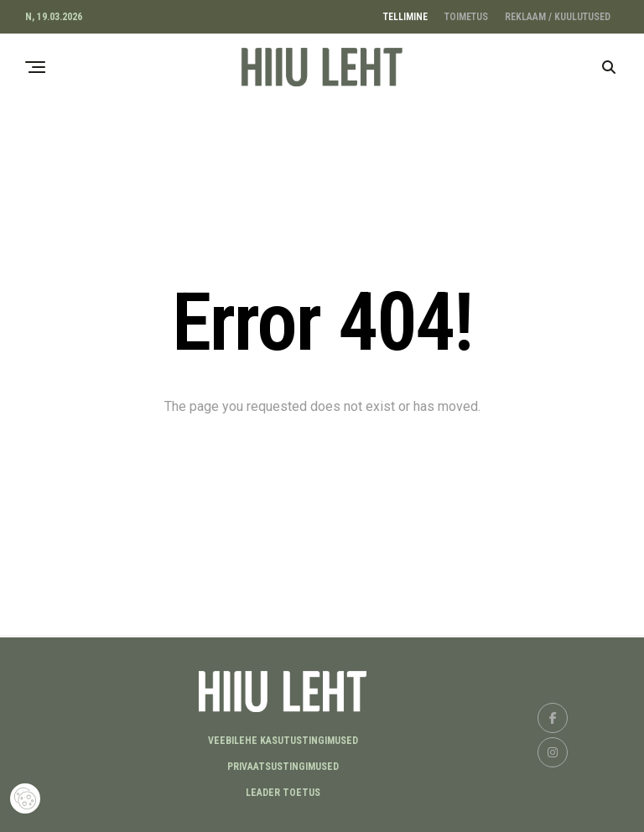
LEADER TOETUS (283, 793)
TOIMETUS (466, 17)
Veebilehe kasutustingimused (283, 741)
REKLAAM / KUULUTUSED (558, 17)
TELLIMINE (405, 17)
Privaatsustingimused (283, 767)
